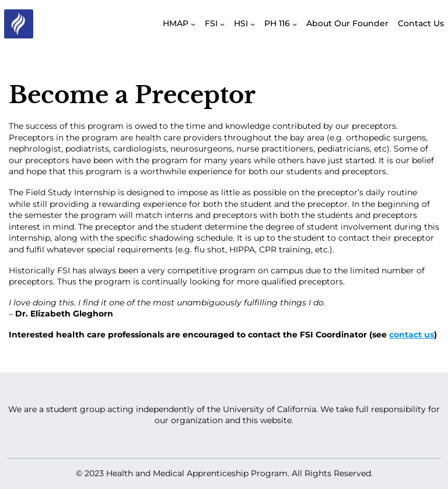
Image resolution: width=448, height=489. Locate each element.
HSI (241, 23)
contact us (412, 335)
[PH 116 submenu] (295, 24)
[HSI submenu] (253, 24)
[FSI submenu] (222, 24)
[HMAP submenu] (193, 24)
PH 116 (277, 23)
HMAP (176, 23)
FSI (211, 23)
